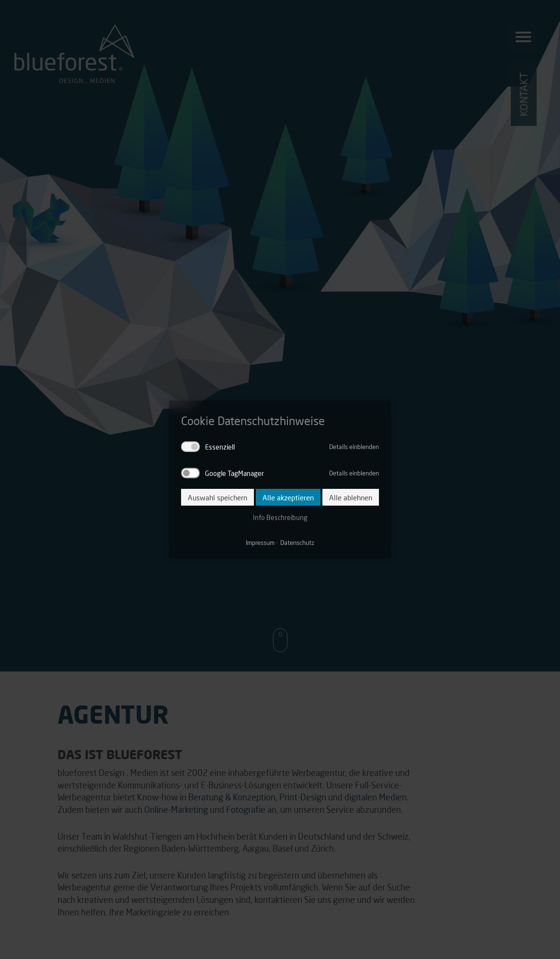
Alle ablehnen (351, 497)
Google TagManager (234, 473)
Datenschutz (297, 543)
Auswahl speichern (217, 497)
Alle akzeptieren (288, 497)
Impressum (260, 543)
